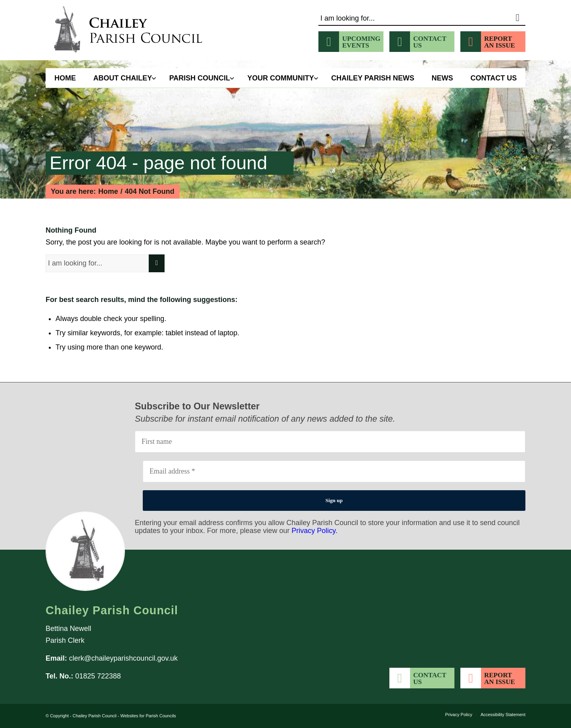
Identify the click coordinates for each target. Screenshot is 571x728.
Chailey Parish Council (95, 716)
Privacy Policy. (314, 531)
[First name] (330, 442)
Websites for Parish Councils (148, 716)
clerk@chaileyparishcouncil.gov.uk (123, 658)
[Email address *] (334, 471)
